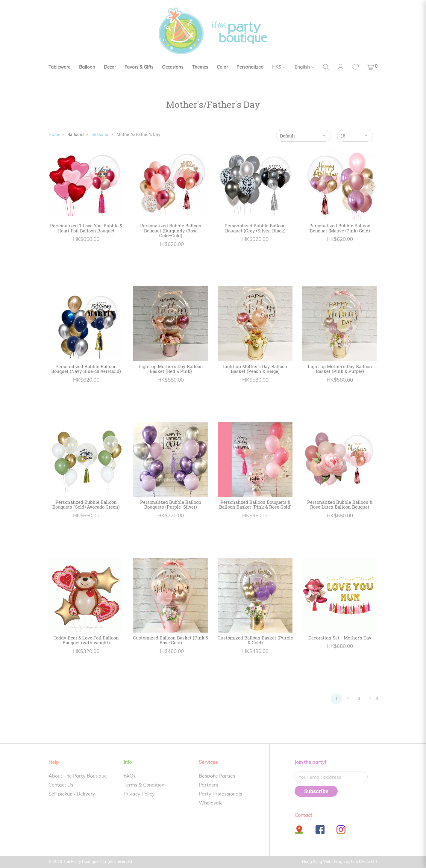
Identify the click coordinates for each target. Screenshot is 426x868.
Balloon (87, 67)
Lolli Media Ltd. (364, 862)
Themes (200, 67)
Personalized (250, 67)
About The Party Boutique (78, 776)
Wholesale (211, 803)
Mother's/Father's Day (138, 134)
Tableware (59, 67)
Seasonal (100, 134)
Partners (209, 785)
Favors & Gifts (139, 67)
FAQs (130, 776)
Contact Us (61, 785)
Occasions (173, 67)
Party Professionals (220, 794)
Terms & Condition (144, 785)
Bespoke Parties (217, 776)
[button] (373, 67)
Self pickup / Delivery (72, 794)
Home (54, 134)
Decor (110, 67)
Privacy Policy (139, 794)
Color (222, 67)
